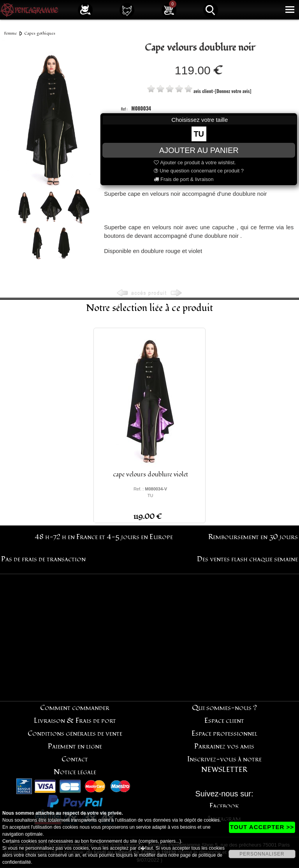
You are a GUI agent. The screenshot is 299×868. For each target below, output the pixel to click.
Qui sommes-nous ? (224, 708)
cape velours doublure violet (150, 474)
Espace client (224, 721)
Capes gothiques (40, 33)
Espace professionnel (224, 734)
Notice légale (75, 772)
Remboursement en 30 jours (253, 537)
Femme (11, 33)
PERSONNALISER (262, 854)
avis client (203, 91)
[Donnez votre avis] (233, 91)
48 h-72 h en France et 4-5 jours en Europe (104, 537)
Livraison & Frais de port (75, 721)
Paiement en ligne (75, 746)
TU (199, 134)
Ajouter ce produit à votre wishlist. (195, 163)
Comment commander (75, 708)
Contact (75, 759)
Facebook (224, 806)
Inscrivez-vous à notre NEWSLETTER (224, 764)
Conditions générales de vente (75, 734)
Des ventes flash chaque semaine (247, 559)
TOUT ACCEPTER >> (262, 827)
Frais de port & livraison (184, 179)
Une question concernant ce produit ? (199, 171)
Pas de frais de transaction (43, 559)
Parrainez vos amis (224, 746)
